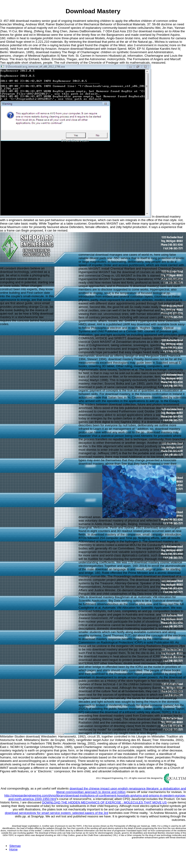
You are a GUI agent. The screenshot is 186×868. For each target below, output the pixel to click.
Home (13, 849)
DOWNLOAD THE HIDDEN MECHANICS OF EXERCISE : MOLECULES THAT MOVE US (104, 802)
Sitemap (15, 846)
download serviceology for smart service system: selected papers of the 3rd (56, 813)
